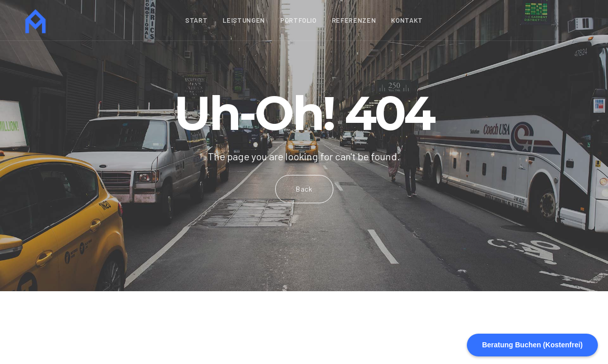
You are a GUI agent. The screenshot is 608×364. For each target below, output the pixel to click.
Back (304, 189)
